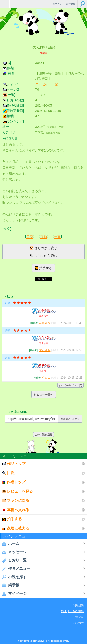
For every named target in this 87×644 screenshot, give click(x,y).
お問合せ (78, 623)
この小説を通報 (43, 434)
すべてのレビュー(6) (70, 385)
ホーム (10, 544)
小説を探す (13, 577)
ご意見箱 (78, 617)
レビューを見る (18, 491)
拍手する (43, 268)
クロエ (46, 378)
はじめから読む (43, 248)
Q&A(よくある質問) (72, 611)
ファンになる (16, 501)
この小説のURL (16, 412)
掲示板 (10, 585)
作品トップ (14, 464)
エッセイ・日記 (47, 84)
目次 (8, 473)
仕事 (57, 237)
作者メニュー (15, 569)
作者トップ (14, 482)
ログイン (57, 4)
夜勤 (44, 237)
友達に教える (16, 528)
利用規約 (78, 605)
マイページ (13, 594)
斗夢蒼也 (45, 323)
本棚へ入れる (16, 510)
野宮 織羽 (44, 350)
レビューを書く (44, 394)
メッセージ (13, 552)
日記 (30, 237)
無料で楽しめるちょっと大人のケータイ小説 (5, 4)
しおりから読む (43, 256)
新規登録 (71, 4)
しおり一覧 (13, 560)
